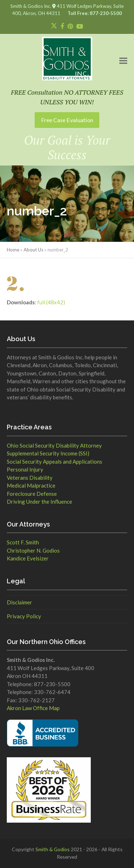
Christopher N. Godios (33, 550)
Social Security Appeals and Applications (54, 462)
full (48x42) (51, 302)
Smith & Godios (53, 849)
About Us (33, 250)
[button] (123, 61)
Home (13, 250)
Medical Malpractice (31, 485)
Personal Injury (25, 469)
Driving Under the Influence (39, 502)
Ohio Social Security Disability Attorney (54, 445)
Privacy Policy (24, 616)
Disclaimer (19, 602)
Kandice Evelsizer (28, 558)
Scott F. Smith (23, 542)
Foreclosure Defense (32, 494)
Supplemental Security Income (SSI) (48, 453)
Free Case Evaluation (67, 120)
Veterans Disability (30, 478)
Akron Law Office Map (33, 708)
